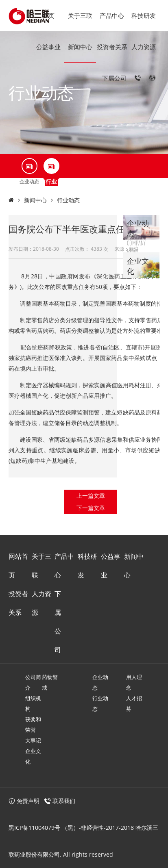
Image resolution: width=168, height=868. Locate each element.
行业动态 (68, 200)
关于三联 (80, 15)
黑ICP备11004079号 (34, 828)
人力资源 (144, 47)
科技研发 (144, 15)
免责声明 (24, 801)
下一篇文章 (91, 508)
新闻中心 (80, 47)
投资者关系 (112, 47)
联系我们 (64, 801)
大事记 (33, 740)
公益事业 (48, 47)
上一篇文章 (91, 496)
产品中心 (112, 15)
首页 (48, 15)
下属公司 (114, 78)
